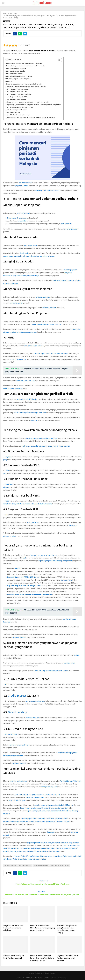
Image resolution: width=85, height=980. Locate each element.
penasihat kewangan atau (25, 381)
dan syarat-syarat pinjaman (34, 346)
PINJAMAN (7, 21)
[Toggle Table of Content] (59, 60)
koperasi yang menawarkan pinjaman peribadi (55, 561)
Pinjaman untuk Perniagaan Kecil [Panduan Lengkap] (14, 957)
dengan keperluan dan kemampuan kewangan (52, 354)
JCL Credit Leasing (12, 734)
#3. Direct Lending (14, 112)
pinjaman (7, 487)
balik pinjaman (66, 224)
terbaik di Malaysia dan (18, 359)
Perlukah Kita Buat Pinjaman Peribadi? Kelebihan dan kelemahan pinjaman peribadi (43, 894)
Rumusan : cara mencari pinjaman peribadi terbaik (24, 84)
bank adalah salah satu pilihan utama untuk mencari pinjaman (38, 795)
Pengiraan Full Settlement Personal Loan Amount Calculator (13, 928)
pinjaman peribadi (25, 183)
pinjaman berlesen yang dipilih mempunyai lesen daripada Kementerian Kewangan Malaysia (37, 822)
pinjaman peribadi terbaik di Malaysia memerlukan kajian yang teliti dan (53, 843)
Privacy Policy (62, 978)
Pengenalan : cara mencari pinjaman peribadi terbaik (25, 63)
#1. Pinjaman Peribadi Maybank (18, 89)
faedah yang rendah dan (35, 797)
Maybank (8, 457)
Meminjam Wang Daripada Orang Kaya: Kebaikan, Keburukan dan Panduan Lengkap (67, 929)
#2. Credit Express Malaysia (17, 110)
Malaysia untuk (69, 663)
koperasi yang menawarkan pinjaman (44, 555)
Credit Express (17, 696)
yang (5, 460)
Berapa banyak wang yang (17, 218)
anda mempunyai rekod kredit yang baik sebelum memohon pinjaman (29, 256)
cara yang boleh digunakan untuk (47, 190)
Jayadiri (18, 568)
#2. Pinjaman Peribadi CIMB (17, 92)
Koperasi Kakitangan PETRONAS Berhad (23, 577)
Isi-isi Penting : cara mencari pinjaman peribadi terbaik (25, 66)
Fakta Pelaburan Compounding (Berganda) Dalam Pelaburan (43, 884)
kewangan (51, 832)
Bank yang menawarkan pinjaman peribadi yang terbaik (26, 87)
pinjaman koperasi (10, 866)
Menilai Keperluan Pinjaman (16, 68)
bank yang (73, 525)
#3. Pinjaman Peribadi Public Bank (19, 94)
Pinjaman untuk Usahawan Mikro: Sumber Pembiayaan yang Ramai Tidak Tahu (42, 928)
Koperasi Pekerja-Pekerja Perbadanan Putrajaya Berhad (30, 595)
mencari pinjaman (70, 270)
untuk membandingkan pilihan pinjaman (47, 324)
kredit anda (24, 253)
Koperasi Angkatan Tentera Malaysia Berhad (25, 586)
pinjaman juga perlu (43, 297)
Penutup (9, 81)
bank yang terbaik (33, 522)
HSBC (7, 501)
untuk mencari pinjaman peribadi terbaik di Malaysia (54, 805)
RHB (7, 515)
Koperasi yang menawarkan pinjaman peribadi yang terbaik (28, 102)
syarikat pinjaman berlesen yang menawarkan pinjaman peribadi (44, 819)
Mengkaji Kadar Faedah (14, 74)
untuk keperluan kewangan (13, 388)
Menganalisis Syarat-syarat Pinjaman (19, 76)
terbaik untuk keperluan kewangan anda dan (30, 413)
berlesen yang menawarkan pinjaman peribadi (52, 671)
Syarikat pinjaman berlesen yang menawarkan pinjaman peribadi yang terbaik (34, 105)
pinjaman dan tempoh (17, 800)
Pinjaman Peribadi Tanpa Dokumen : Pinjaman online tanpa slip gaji (38, 856)
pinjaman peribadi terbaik (19, 781)
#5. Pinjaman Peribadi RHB (17, 99)
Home (19, 978)
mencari (34, 420)
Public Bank (9, 484)
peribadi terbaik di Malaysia (27, 399)
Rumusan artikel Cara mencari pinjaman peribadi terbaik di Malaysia (31, 117)
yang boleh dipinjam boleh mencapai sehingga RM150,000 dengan (28, 504)
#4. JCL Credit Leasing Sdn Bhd (18, 115)
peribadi (77, 655)
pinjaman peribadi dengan (35, 701)
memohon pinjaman (71, 229)
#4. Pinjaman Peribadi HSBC (17, 97)
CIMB (7, 471)
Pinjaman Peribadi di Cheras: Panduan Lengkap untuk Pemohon (68, 958)
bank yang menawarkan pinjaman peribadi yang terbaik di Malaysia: (46, 446)
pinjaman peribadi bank (41, 866)
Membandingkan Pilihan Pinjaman (18, 79)
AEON (7, 684)
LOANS (46, 978)
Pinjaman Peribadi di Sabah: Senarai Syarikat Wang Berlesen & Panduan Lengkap (42, 958)
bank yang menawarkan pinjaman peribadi (42, 438)
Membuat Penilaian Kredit (15, 71)
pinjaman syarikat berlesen (60, 866)
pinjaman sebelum (49, 308)
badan (25, 558)
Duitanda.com (43, 3)
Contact (53, 978)
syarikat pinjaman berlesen (18, 745)
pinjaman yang (67, 580)
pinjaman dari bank (30, 245)
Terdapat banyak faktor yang (71, 781)
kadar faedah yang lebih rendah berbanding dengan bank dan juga (44, 808)
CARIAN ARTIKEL (28, 978)
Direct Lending (18, 712)
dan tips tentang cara (49, 787)
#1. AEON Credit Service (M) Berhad (20, 107)
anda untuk (22, 221)
